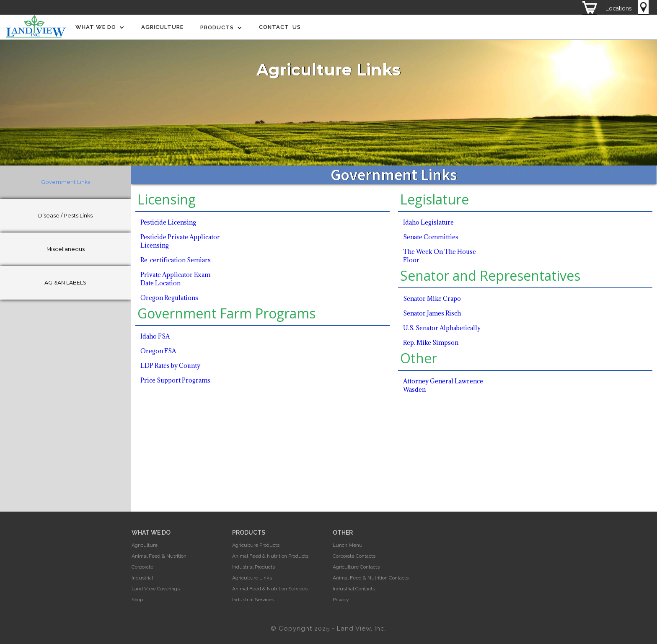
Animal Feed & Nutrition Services (270, 589)
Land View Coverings (156, 589)
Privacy (341, 600)
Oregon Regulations (169, 298)
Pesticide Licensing (168, 222)
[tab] (65, 182)
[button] (100, 27)
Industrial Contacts (354, 589)
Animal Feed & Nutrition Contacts (371, 578)
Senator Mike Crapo (432, 299)
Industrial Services (253, 600)
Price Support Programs (175, 380)
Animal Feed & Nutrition (159, 556)
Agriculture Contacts (356, 567)
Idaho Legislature (428, 222)
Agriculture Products (256, 545)
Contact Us (280, 27)
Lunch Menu (348, 545)
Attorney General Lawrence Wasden (443, 385)
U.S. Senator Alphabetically (442, 328)
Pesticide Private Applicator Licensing (180, 241)
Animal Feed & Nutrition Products (270, 556)
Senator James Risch (432, 313)
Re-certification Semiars (176, 260)
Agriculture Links (252, 578)
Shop (137, 600)
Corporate (142, 567)
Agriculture (162, 27)
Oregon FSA (158, 351)
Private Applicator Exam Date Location (175, 279)
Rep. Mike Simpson (431, 343)
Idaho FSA (155, 336)
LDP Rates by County (170, 366)
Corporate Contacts (354, 556)
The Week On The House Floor (440, 256)
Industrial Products (253, 567)
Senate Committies (431, 237)
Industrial (142, 578)
